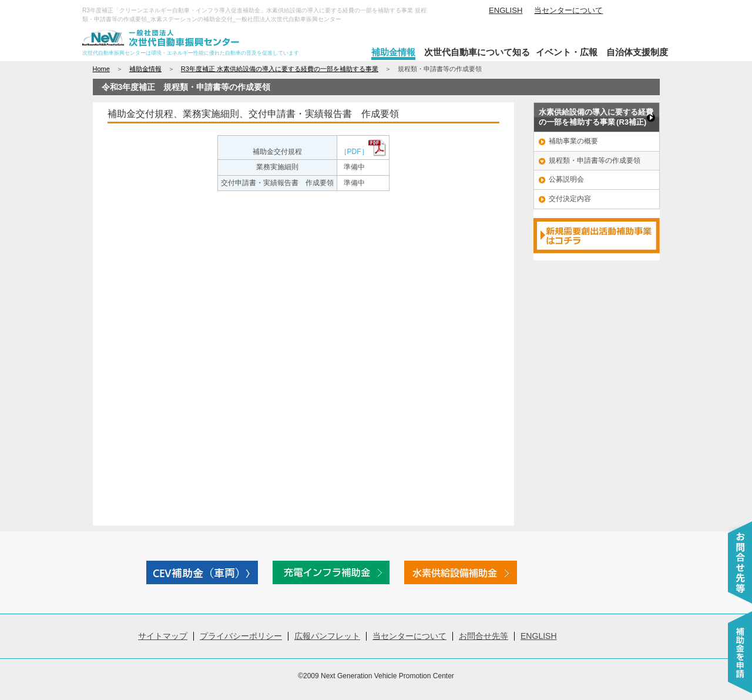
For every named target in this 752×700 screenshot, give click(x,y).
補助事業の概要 (573, 141)
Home (101, 69)
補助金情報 (393, 52)
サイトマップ (163, 636)
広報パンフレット (327, 636)
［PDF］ (363, 152)
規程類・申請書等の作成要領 (595, 160)
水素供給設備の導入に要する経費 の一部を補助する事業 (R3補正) (596, 117)
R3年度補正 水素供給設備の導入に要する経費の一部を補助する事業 (280, 69)
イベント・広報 (567, 52)
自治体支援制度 (637, 52)
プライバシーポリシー (241, 636)
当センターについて (568, 10)
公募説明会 (566, 179)
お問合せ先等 (484, 636)
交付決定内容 (570, 199)
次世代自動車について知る (477, 52)
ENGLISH (506, 10)
